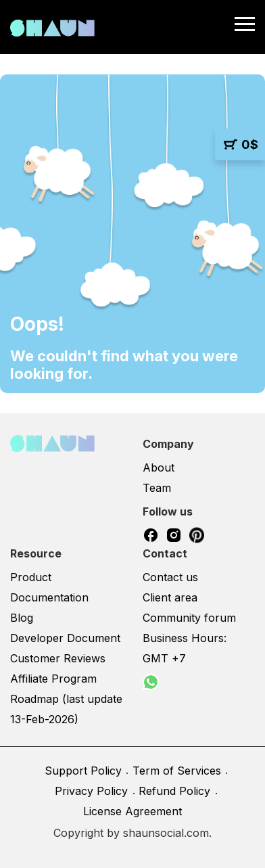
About (159, 467)
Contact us (170, 577)
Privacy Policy (91, 791)
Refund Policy (174, 791)
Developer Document (65, 638)
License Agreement (132, 811)
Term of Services (177, 771)
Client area (170, 597)
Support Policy (83, 771)
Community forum (189, 618)
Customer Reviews (58, 658)
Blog (22, 618)
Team (157, 488)
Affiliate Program (53, 679)
